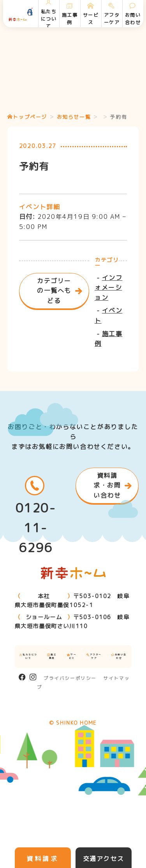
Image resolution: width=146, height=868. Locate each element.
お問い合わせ (119, 656)
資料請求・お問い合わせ (107, 485)
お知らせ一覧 (74, 117)
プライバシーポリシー (70, 678)
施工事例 (52, 656)
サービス (72, 656)
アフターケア (94, 656)
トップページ (27, 117)
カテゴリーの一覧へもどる (54, 291)
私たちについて (28, 656)
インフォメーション (108, 288)
